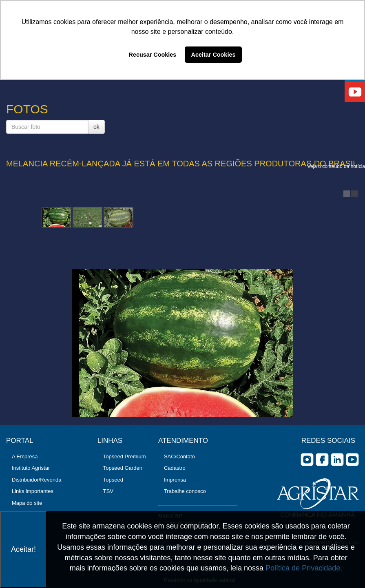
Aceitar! (23, 549)
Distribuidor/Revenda (36, 480)
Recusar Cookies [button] (153, 55)
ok (96, 127)
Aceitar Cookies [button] (213, 55)
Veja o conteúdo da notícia (336, 166)
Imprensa (175, 480)
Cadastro (175, 468)
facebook (322, 460)
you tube (352, 460)
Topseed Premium (125, 456)
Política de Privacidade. (304, 568)
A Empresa (25, 456)
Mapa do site (27, 503)
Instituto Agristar (31, 468)
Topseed (113, 480)
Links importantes (33, 491)
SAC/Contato (179, 456)
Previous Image (16, 250)
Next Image (349, 250)
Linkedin (337, 460)
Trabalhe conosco (185, 491)
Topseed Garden (123, 468)
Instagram (307, 460)
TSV (108, 491)
